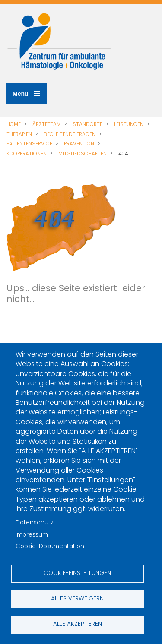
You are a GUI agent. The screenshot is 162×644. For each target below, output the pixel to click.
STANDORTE (87, 124)
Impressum (32, 535)
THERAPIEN (19, 134)
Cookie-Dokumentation (50, 546)
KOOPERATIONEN (27, 154)
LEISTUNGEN (129, 124)
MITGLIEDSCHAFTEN (83, 154)
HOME (14, 124)
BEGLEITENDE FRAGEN (70, 134)
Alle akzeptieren (78, 624)
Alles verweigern (77, 598)
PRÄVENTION (79, 144)
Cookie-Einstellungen (77, 573)
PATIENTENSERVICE (29, 144)
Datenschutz (35, 522)
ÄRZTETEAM (47, 124)
